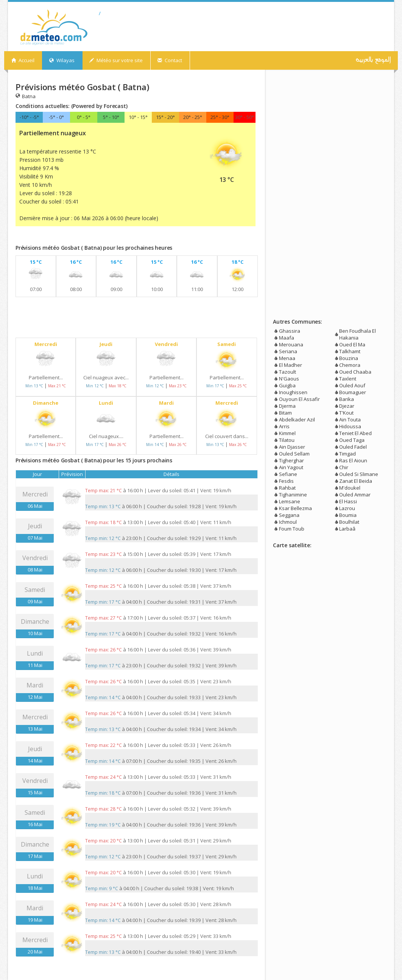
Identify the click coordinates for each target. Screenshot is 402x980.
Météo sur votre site (116, 60)
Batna (26, 96)
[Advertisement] (104, 237)
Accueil (23, 60)
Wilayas (62, 60)
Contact (170, 60)
